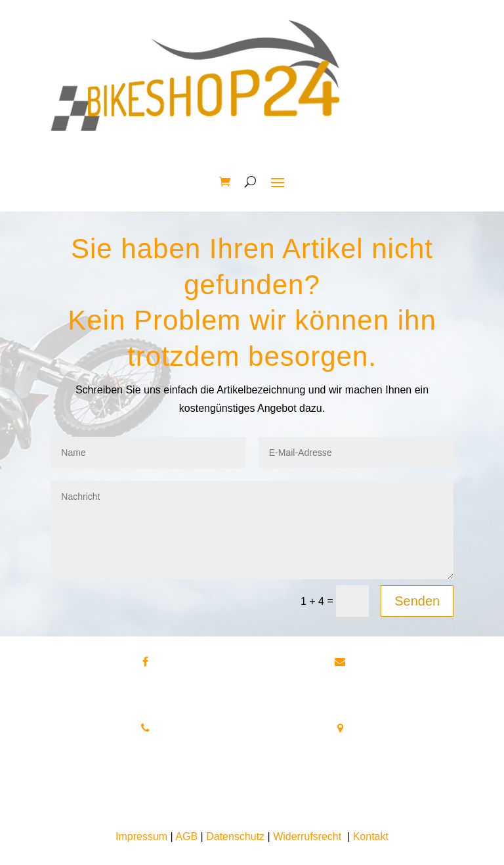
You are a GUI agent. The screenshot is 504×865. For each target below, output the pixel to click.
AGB (186, 836)
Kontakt (371, 836)
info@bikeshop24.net (386, 676)
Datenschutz (235, 836)
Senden (417, 601)
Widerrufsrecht (307, 836)
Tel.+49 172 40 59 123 (146, 760)
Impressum (141, 836)
